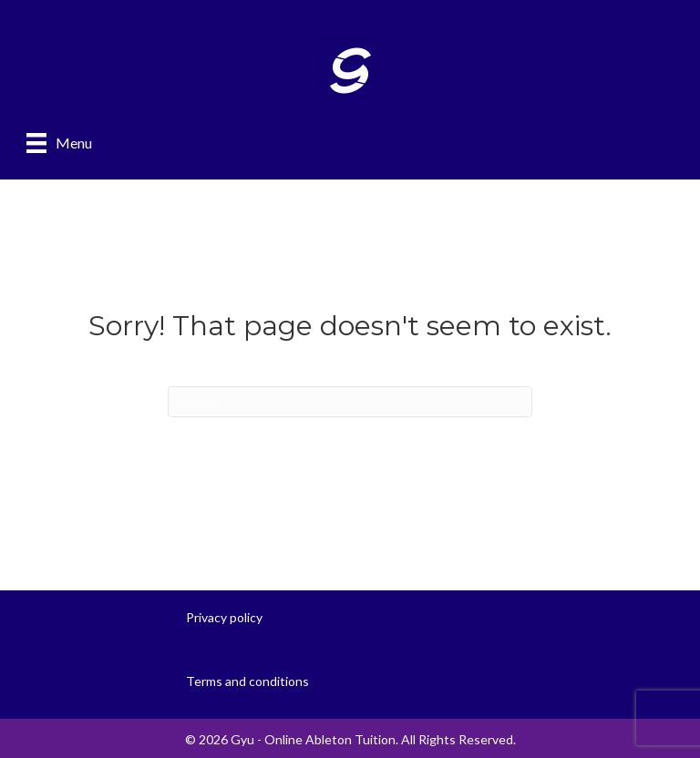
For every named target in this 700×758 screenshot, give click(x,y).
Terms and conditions (247, 681)
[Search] (350, 402)
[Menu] (59, 143)
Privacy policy (224, 617)
